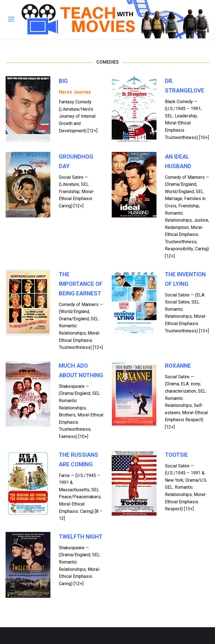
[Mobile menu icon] (11, 19)
